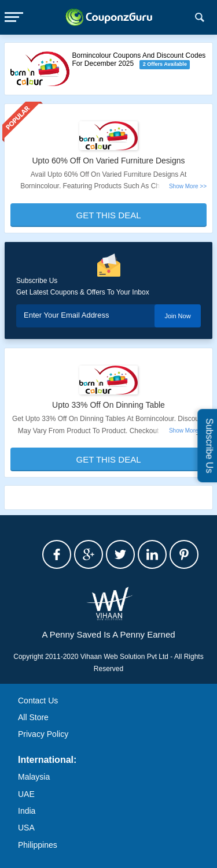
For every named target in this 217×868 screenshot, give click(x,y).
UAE (26, 794)
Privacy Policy (43, 734)
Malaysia (34, 777)
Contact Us (38, 701)
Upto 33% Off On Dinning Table (108, 405)
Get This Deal (109, 215)
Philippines (38, 845)
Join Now (177, 316)
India (27, 811)
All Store (33, 717)
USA (26, 828)
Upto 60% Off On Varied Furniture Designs (108, 161)
